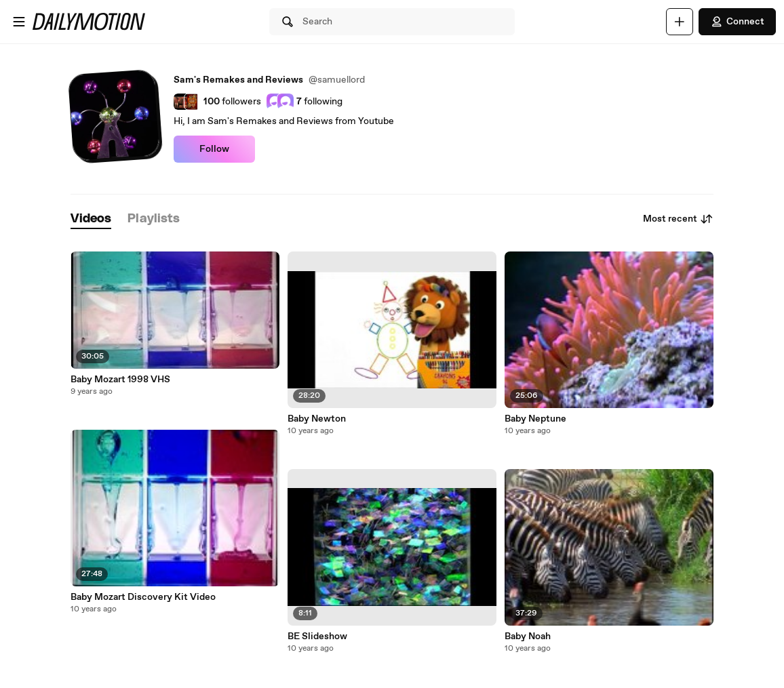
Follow (214, 149)
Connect (737, 22)
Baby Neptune (535, 419)
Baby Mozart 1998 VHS (120, 380)
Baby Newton (317, 419)
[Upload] (680, 22)
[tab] (91, 219)
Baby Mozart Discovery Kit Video (143, 597)
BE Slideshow (317, 636)
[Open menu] (19, 22)
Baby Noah (528, 636)
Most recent (678, 219)
